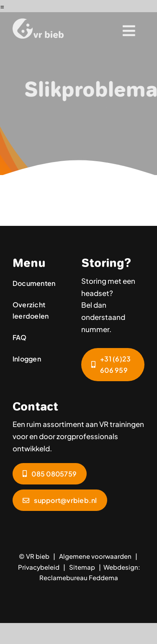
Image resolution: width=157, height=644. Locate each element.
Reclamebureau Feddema (79, 577)
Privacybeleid (39, 567)
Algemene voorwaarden (95, 556)
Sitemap (82, 567)
